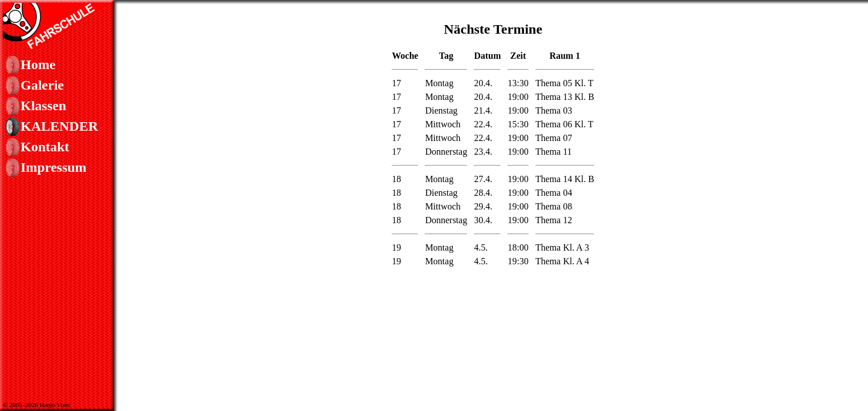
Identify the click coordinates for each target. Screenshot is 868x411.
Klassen (43, 106)
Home (38, 65)
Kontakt (45, 147)
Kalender (59, 126)
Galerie (42, 85)
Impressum (54, 167)
